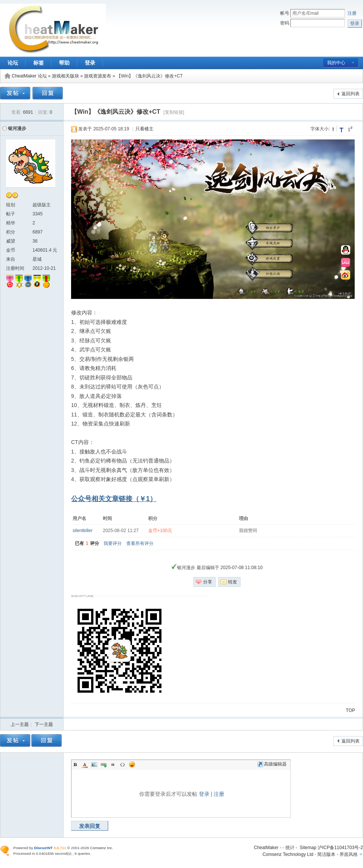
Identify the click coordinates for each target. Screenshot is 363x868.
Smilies (132, 764)
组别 (11, 205)
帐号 (285, 13)
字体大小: (320, 129)
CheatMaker (266, 848)
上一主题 (20, 724)
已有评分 (87, 543)
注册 (352, 13)
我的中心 (336, 63)
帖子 (11, 214)
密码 (285, 23)
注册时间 (15, 268)
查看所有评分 (140, 543)
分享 (208, 582)
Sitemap (308, 848)
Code (123, 764)
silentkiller (83, 531)
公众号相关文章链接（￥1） (114, 499)
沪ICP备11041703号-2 (340, 848)
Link (104, 764)
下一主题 (44, 724)
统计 (290, 848)
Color (85, 764)
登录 (90, 63)
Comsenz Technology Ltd (288, 854)
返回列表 (351, 94)
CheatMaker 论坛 (29, 76)
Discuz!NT (43, 848)
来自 (11, 259)
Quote (113, 764)
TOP (351, 710)
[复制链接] (174, 112)
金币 (11, 250)
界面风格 (349, 854)
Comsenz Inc (101, 848)
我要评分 (113, 543)
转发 (233, 582)
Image (94, 764)
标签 (39, 63)
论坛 (13, 63)
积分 (11, 232)
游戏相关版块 (65, 76)
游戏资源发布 (98, 76)
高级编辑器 (272, 764)
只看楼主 (144, 129)
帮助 (64, 63)
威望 (11, 241)
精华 (11, 223)
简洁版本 (326, 854)
